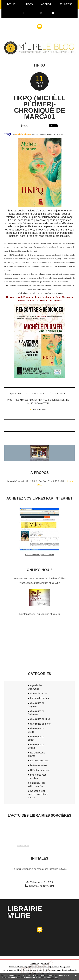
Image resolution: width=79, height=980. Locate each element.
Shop (54, 13)
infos (29, 4)
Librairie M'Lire (25, 912)
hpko (16, 400)
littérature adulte (56, 394)
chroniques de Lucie (40, 719)
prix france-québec (49, 400)
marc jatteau (41, 403)
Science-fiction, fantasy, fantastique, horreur (38, 794)
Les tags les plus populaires (60, 967)
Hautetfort (46, 964)
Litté (27, 13)
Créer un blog (35, 964)
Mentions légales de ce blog (32, 970)
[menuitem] (12, 4)
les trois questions (39, 761)
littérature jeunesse (40, 770)
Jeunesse (66, 4)
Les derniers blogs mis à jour (19, 967)
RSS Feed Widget (23, 846)
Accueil (12, 4)
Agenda (46, 4)
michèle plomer (29, 400)
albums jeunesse (39, 693)
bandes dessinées (39, 698)
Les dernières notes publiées (40, 967)
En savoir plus (52, 978)
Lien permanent (19, 394)
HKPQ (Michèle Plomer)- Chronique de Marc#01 (39, 107)
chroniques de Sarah (41, 724)
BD (40, 13)
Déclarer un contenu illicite (12, 970)
